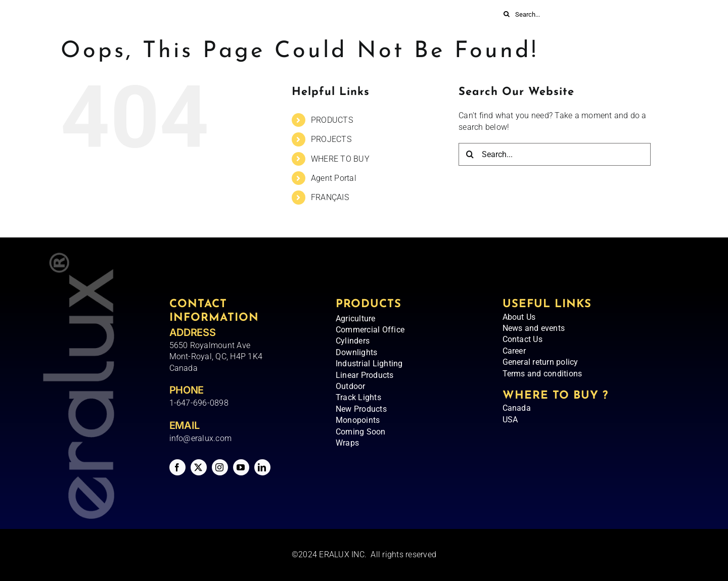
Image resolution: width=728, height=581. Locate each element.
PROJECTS (331, 139)
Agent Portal (334, 178)
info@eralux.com (201, 438)
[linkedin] (262, 467)
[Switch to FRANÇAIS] (619, 36)
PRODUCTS (332, 120)
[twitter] (199, 467)
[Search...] (568, 14)
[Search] (507, 14)
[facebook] (177, 467)
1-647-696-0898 (199, 403)
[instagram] (220, 467)
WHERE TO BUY (340, 159)
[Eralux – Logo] (132, 21)
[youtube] (241, 467)
